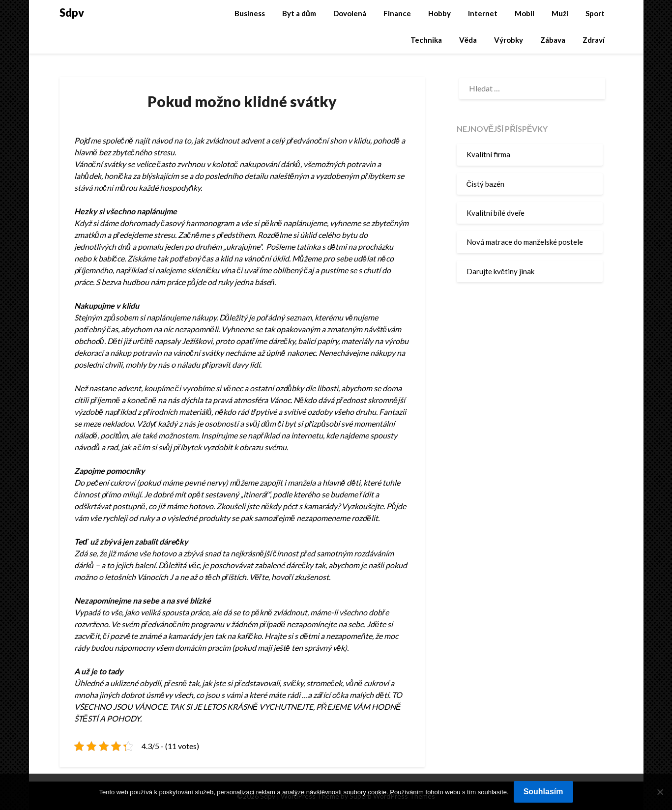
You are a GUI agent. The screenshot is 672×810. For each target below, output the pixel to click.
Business (250, 13)
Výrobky (509, 40)
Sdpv (72, 13)
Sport (595, 13)
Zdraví (594, 40)
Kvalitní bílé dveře (496, 213)
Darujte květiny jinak (500, 271)
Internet (483, 13)
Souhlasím (543, 792)
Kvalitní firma (488, 154)
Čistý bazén (486, 184)
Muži (560, 13)
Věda (468, 40)
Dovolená (350, 13)
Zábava (553, 40)
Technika (426, 40)
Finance (397, 13)
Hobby (439, 13)
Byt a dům (299, 13)
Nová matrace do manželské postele (525, 242)
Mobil (525, 13)
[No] (660, 792)
